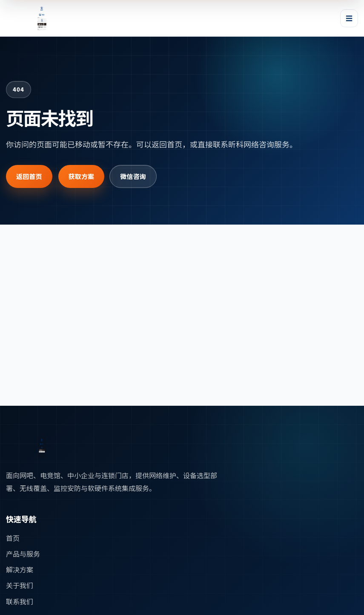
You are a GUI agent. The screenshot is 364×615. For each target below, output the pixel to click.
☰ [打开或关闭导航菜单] (349, 18)
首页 (13, 538)
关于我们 (20, 585)
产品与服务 (23, 554)
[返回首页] (46, 446)
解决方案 (20, 569)
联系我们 (20, 601)
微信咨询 (133, 176)
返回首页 (29, 176)
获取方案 (82, 176)
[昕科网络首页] (46, 18)
